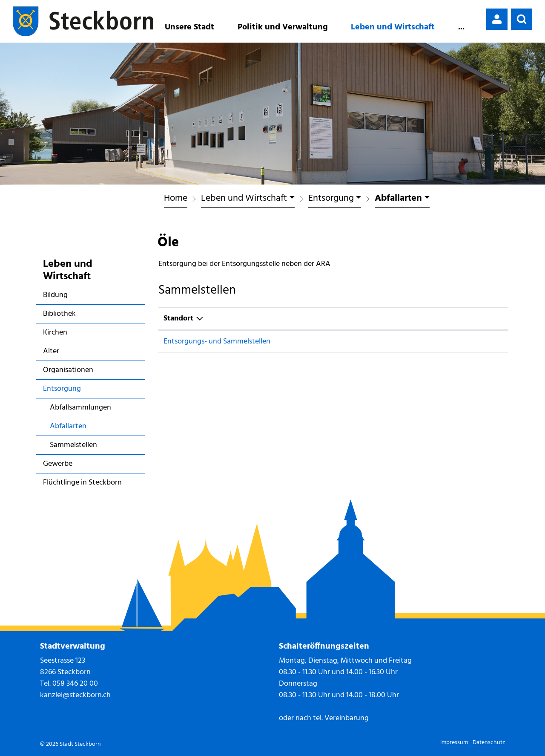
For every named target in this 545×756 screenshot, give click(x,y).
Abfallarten (74, 428)
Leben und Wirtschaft (393, 27)
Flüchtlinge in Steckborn (82, 483)
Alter (51, 351)
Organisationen (68, 370)
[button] (522, 19)
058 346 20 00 (75, 684)
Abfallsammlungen (80, 408)
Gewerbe (58, 464)
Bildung (55, 295)
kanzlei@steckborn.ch (75, 695)
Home (176, 199)
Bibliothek (59, 314)
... (461, 27)
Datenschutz (489, 743)
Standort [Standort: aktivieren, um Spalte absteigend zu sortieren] (178, 319)
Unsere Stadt (189, 27)
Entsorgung (62, 389)
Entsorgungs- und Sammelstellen (217, 342)
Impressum (454, 743)
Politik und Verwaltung (283, 27)
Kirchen (55, 333)
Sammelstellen (73, 445)
